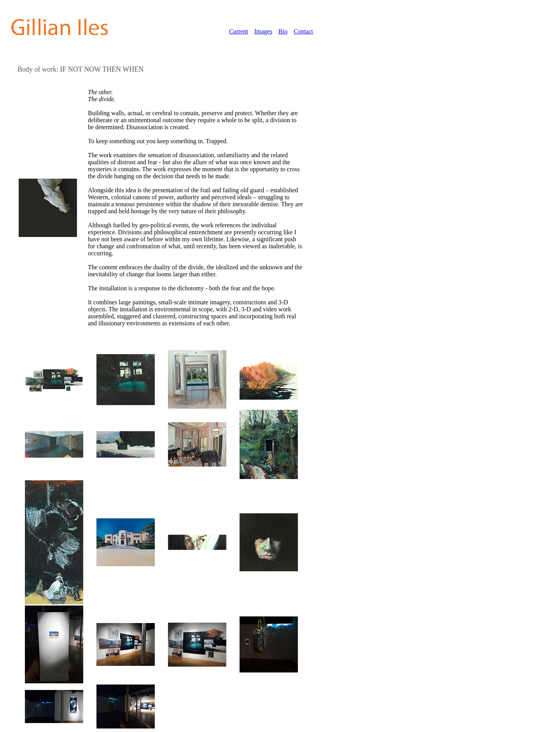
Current (239, 31)
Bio (283, 31)
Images (263, 31)
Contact (303, 31)
